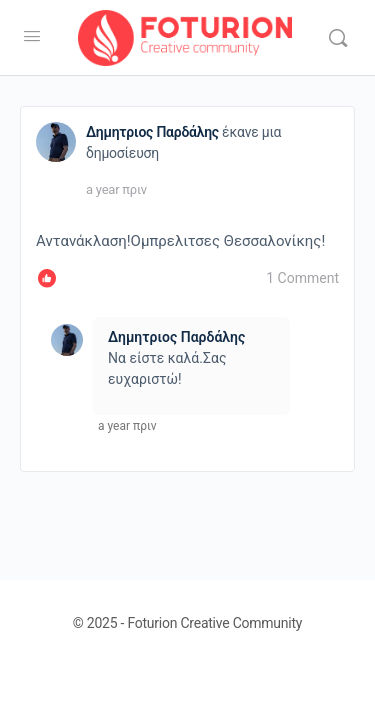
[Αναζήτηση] (338, 38)
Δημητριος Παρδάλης (152, 132)
